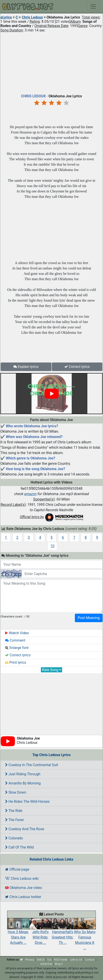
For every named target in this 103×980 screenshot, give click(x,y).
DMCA (41, 960)
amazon (30, 494)
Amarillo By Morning (23, 783)
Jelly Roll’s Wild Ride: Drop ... (40, 933)
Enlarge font (17, 648)
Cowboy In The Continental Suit (32, 765)
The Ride (14, 811)
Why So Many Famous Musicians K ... (85, 936)
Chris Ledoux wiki (22, 879)
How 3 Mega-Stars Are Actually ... (18, 933)
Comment (15, 640)
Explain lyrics (26, 367)
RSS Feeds (61, 960)
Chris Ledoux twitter (23, 897)
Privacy (30, 960)
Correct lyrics (77, 367)
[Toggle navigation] (93, 6)
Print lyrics (16, 662)
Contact (90, 960)
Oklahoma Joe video (24, 888)
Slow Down (16, 792)
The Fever (15, 820)
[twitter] (21, 960)
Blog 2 (59, 964)
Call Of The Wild (19, 847)
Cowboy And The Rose (25, 829)
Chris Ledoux (32, 17)
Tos (49, 960)
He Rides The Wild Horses (27, 802)
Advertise (46, 964)
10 (53, 546)
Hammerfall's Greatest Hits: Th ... (63, 933)
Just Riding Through (23, 774)
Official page (17, 869)
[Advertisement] (51, 62)
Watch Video (17, 633)
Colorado (14, 838)
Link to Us (76, 960)
